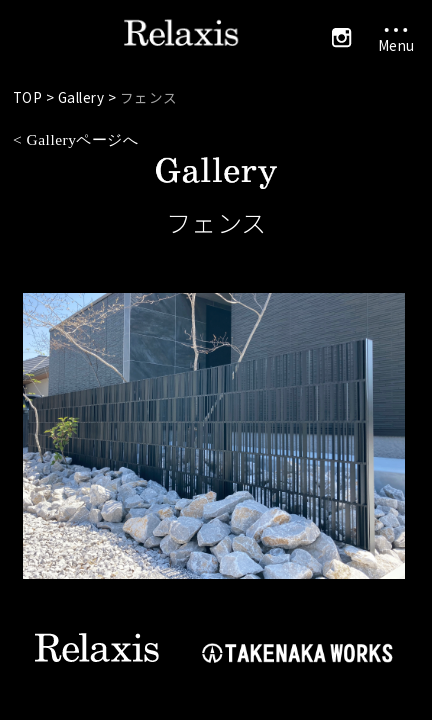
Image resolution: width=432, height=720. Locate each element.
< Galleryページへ (75, 139)
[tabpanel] (216, 436)
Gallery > (89, 97)
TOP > (35, 97)
